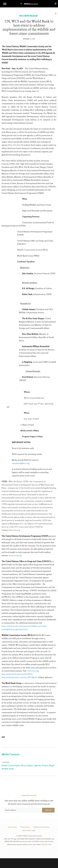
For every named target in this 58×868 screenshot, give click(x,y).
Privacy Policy (25, 827)
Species (37, 765)
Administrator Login (29, 830)
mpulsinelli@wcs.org (21, 463)
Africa (23, 765)
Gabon (30, 765)
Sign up (48, 810)
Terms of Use (12, 827)
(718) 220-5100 (46, 844)
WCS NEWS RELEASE (28, 16)
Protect (45, 765)
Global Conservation (11, 765)
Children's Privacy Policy (41, 827)
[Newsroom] (29, 3)
